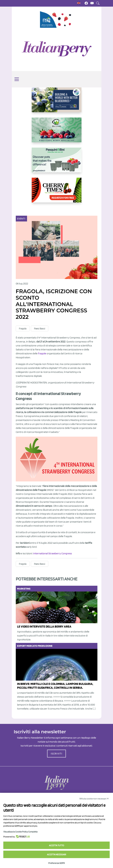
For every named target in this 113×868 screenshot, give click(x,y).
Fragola (23, 329)
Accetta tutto (57, 845)
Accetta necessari (57, 854)
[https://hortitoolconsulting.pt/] (57, 133)
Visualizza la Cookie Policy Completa (20, 832)
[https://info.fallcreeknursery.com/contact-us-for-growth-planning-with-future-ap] (57, 102)
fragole (42, 353)
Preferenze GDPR (57, 863)
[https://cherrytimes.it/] (57, 193)
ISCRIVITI (57, 754)
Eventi (21, 219)
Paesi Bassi (40, 329)
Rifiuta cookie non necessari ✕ (94, 799)
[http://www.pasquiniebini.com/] (57, 163)
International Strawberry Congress (53, 553)
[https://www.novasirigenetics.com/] (57, 20)
